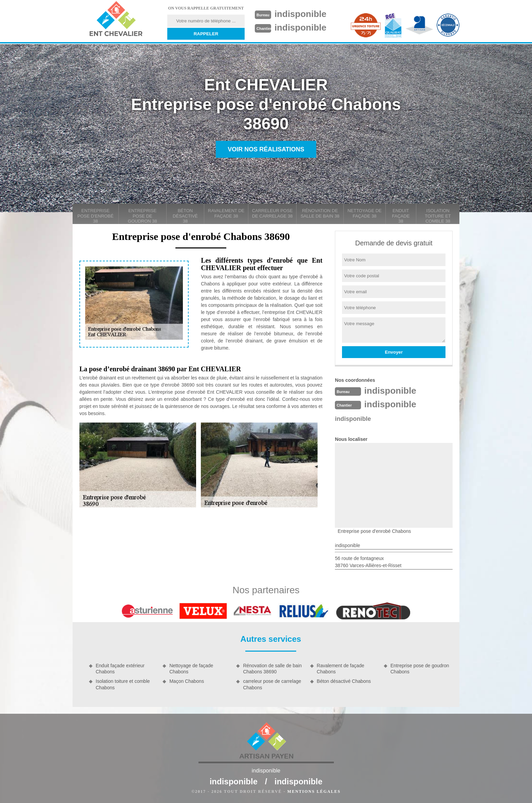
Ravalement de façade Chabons (341, 669)
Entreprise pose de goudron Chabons (420, 669)
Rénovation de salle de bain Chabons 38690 (272, 669)
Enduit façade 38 (401, 216)
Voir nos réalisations (266, 149)
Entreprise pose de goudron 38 (142, 216)
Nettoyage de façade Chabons (191, 669)
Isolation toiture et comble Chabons (123, 684)
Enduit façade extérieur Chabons (120, 669)
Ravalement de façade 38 (226, 213)
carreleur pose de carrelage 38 (272, 213)
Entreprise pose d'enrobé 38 (96, 216)
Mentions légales (314, 791)
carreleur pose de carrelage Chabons (272, 684)
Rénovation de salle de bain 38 (320, 213)
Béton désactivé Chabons (344, 681)
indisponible (300, 14)
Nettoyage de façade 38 (365, 213)
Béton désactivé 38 (185, 216)
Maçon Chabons (187, 681)
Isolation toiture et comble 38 (438, 216)
